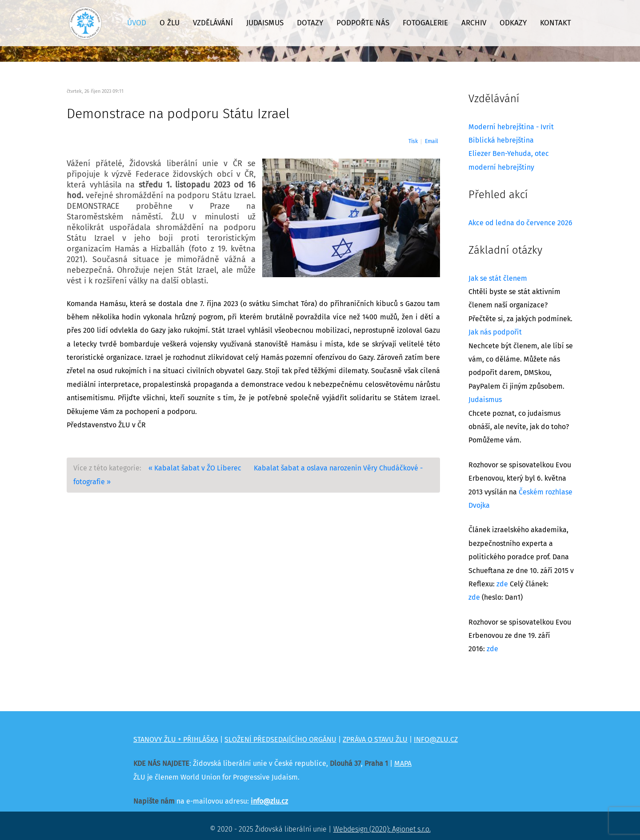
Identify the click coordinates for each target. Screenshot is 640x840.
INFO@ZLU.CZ (436, 740)
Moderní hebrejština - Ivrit (511, 127)
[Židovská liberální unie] (85, 23)
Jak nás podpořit (495, 332)
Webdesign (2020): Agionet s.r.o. (382, 829)
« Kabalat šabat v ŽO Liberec (195, 468)
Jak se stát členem (498, 279)
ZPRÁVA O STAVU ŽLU (375, 740)
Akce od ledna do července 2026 (520, 223)
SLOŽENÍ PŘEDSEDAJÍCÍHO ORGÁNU (280, 740)
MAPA (403, 764)
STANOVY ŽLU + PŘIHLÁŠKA (176, 740)
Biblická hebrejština (501, 140)
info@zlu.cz (269, 801)
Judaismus (485, 400)
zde (502, 584)
